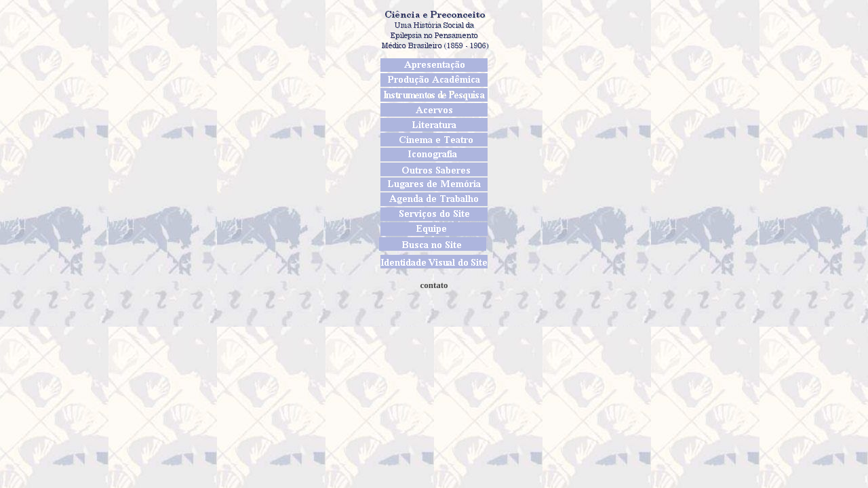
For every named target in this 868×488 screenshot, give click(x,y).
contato (434, 285)
